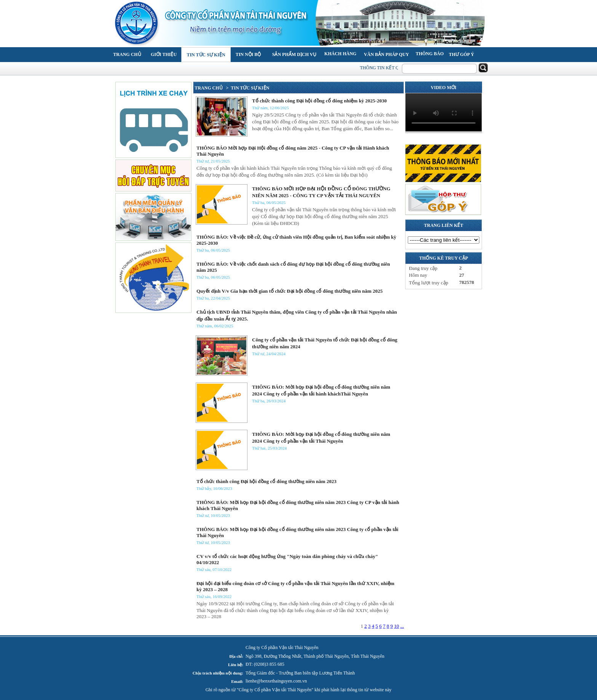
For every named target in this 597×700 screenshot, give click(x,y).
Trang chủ (127, 54)
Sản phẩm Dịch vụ (294, 54)
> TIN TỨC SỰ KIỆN (247, 88)
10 (397, 626)
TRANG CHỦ (209, 88)
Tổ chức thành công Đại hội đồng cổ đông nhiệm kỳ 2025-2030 (319, 101)
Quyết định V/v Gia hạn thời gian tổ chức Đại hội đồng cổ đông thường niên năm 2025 (290, 291)
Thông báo (430, 54)
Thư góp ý (461, 54)
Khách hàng (340, 54)
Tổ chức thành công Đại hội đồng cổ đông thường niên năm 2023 (267, 481)
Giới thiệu (164, 54)
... (402, 626)
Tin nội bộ (248, 54)
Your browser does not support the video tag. (444, 112)
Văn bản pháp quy (386, 54)
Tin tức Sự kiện (206, 55)
